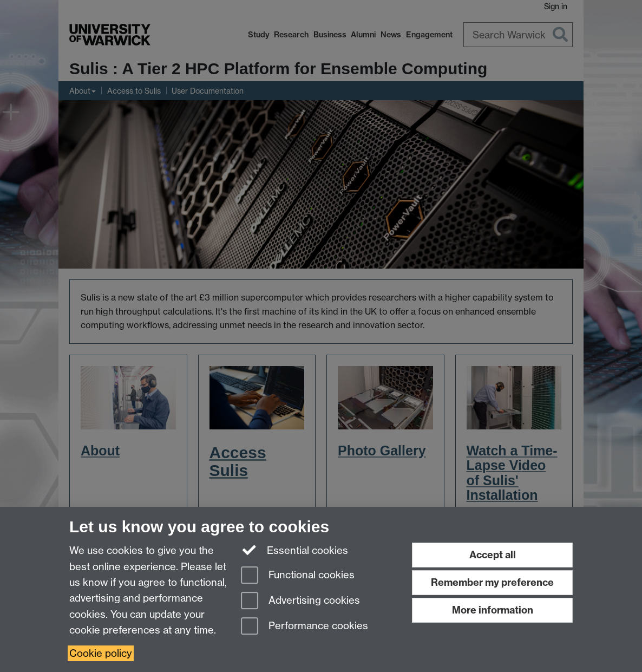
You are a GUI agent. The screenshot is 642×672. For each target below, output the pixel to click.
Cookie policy (101, 653)
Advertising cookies (300, 601)
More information (493, 610)
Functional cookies (298, 576)
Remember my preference (492, 582)
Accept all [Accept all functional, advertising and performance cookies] (493, 555)
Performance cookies (304, 627)
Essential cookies (295, 550)
